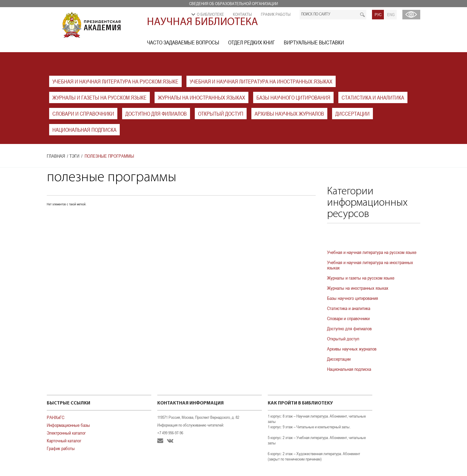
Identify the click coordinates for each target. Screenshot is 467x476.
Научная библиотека (202, 22)
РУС (378, 15)
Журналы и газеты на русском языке (99, 98)
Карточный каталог (64, 441)
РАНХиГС (56, 417)
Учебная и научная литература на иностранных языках (261, 82)
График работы (276, 14)
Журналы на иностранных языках (201, 98)
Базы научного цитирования (293, 98)
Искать (362, 15)
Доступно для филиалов (156, 114)
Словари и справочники (83, 114)
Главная (56, 156)
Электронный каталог (66, 433)
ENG (391, 15)
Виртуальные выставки (314, 42)
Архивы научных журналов (289, 114)
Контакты (242, 14)
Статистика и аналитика (373, 98)
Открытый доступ (221, 114)
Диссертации (352, 114)
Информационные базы (68, 425)
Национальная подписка (84, 130)
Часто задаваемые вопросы (183, 42)
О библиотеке (210, 14)
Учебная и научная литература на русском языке (115, 82)
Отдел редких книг (252, 42)
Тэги (74, 156)
